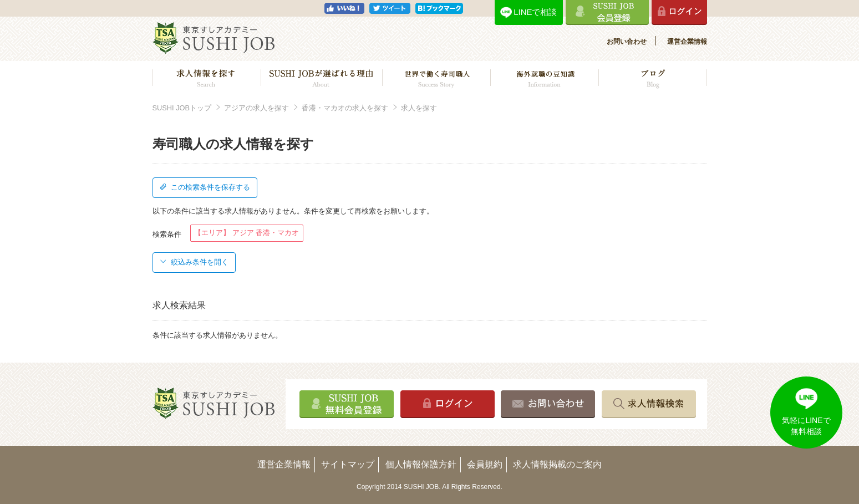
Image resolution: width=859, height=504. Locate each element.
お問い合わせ (627, 42)
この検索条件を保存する (205, 187)
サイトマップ (348, 464)
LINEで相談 (535, 12)
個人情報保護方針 (421, 464)
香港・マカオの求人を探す (345, 108)
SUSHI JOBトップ (182, 108)
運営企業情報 (687, 42)
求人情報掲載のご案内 (557, 464)
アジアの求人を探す (256, 108)
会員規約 (485, 464)
